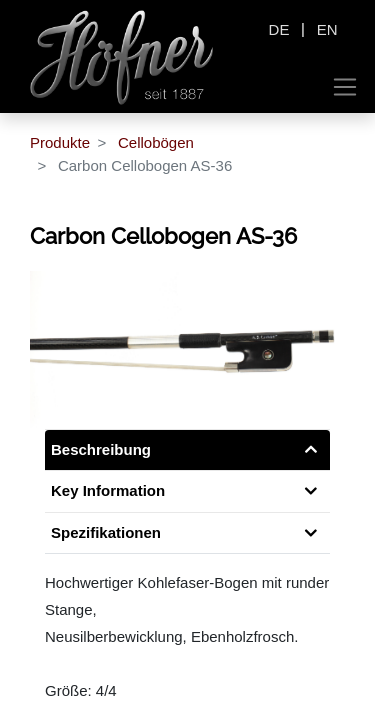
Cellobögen (156, 142)
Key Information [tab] (108, 490)
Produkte (60, 142)
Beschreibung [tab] (101, 449)
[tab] (187, 533)
